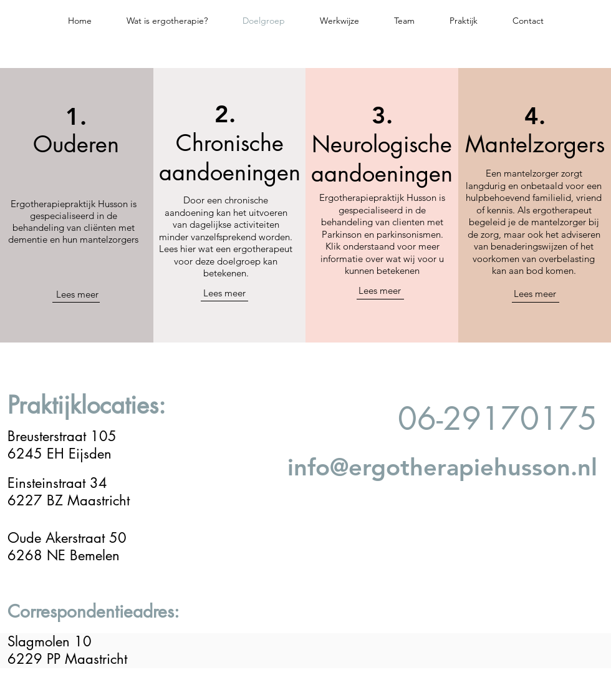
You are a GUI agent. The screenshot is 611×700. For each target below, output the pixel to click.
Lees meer (77, 294)
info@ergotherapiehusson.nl (442, 467)
